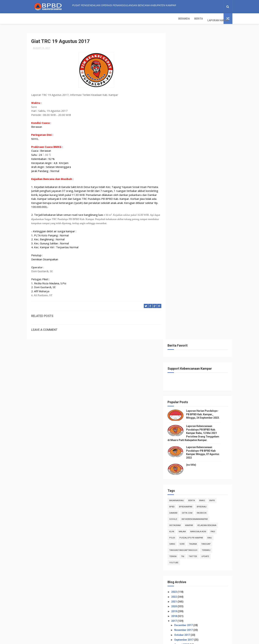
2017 (180, 313)
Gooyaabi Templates (165, 639)
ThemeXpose (102, 639)
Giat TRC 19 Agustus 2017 (194, 360)
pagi (218, 224)
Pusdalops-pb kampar (197, 230)
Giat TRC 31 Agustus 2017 (194, 341)
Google (179, 211)
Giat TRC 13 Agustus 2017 (194, 378)
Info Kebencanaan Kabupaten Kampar (194, 545)
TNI (188, 248)
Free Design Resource (123, 639)
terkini (178, 248)
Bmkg (208, 192)
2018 (180, 308)
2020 (180, 298)
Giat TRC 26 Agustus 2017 (194, 346)
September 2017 (190, 332)
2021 (180, 294)
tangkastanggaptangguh (189, 242)
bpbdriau (207, 199)
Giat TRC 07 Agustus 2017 (194, 387)
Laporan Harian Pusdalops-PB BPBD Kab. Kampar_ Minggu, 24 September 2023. (208, 106)
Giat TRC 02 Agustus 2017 (194, 397)
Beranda (35, 19)
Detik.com (193, 205)
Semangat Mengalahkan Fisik (196, 392)
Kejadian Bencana (212, 217)
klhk (177, 224)
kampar (195, 217)
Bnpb (218, 192)
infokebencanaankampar (200, 211)
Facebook (207, 205)
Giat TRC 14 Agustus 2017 (194, 373)
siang (178, 236)
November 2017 (189, 322)
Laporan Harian (69, 19)
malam (188, 224)
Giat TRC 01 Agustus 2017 (194, 402)
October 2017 (188, 327)
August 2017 (187, 336)
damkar (179, 205)
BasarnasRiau (182, 192)
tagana (198, 236)
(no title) (197, 157)
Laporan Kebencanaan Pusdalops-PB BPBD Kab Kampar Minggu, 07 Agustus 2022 (208, 623)
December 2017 (189, 317)
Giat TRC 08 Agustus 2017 (194, 382)
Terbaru (212, 242)
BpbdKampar (191, 199)
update (211, 248)
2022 (180, 289)
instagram (180, 217)
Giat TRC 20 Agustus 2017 (194, 355)
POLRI (178, 230)
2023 (180, 284)
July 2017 (186, 413)
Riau (215, 230)
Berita (49, 19)
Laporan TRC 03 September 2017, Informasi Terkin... (199, 366)
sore (188, 236)
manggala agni (204, 224)
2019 (180, 303)
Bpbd (177, 199)
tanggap (211, 236)
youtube (179, 255)
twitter (198, 248)
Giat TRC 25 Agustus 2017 (194, 350)
